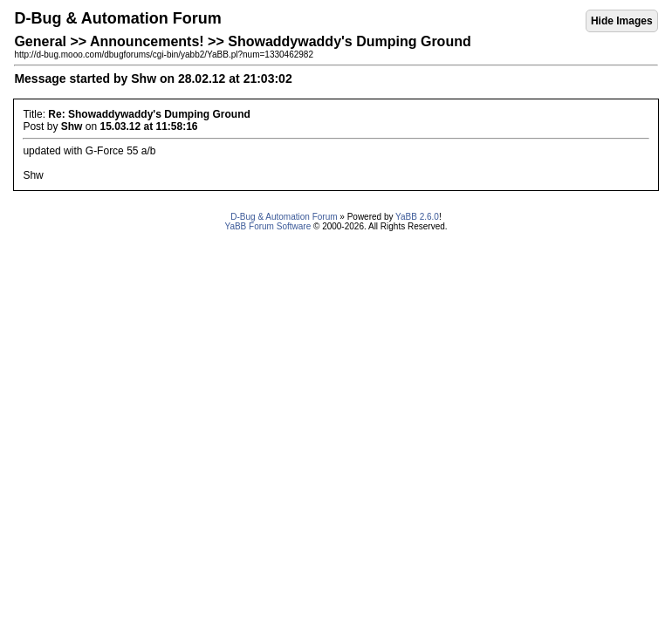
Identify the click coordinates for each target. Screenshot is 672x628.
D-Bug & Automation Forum (284, 217)
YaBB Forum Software (267, 226)
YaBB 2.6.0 (417, 217)
